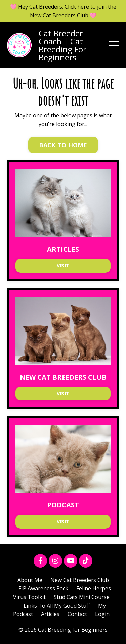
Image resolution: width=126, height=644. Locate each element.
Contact (77, 614)
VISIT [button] (63, 265)
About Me (30, 580)
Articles (50, 614)
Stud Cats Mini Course (82, 597)
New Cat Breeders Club (80, 580)
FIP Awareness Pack (43, 588)
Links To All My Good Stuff (57, 606)
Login (102, 614)
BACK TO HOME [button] (63, 145)
